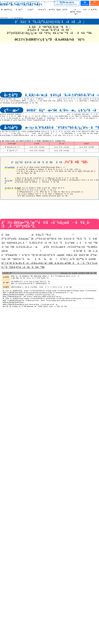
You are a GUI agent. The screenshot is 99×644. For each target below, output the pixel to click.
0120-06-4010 (67, 3)
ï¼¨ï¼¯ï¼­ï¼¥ (4, 18)
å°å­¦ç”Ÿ (19, 9)
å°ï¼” (73, 198)
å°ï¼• (49, 198)
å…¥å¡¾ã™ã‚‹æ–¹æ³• (76, 12)
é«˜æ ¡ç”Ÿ (42, 9)
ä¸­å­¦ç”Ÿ (31, 9)
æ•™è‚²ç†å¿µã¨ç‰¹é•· (58, 9)
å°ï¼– (26, 198)
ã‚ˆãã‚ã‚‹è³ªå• (91, 9)
